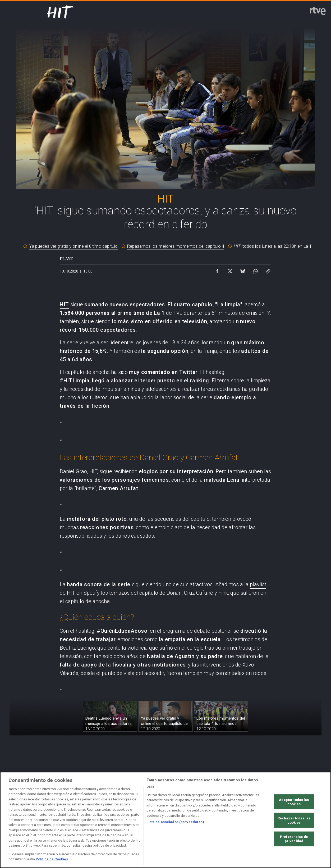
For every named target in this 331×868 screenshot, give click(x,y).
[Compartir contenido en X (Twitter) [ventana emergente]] (230, 270)
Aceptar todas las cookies (294, 821)
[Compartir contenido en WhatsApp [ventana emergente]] (255, 270)
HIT (64, 304)
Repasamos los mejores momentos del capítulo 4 (176, 246)
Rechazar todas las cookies (294, 840)
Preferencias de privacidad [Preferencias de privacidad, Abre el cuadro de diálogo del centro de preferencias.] (294, 858)
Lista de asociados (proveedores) (175, 841)
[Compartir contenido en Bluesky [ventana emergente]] (243, 270)
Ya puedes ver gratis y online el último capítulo (73, 246)
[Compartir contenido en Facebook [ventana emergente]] (217, 270)
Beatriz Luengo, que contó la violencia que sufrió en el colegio (132, 648)
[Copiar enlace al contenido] (268, 270)
